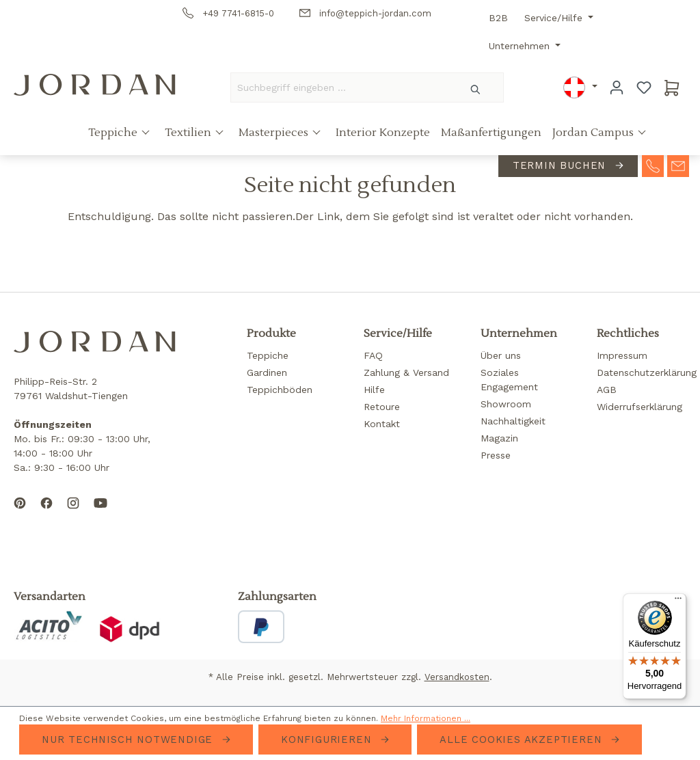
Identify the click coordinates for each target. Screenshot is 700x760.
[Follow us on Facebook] (46, 514)
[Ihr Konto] (617, 87)
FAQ (373, 355)
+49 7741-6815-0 (228, 13)
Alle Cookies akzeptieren (523, 739)
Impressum (622, 355)
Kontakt (382, 424)
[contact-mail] (678, 165)
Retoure (382, 407)
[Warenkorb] (672, 87)
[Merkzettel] (644, 87)
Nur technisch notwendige (129, 739)
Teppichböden (280, 390)
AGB (607, 390)
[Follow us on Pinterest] (20, 514)
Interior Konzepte (383, 133)
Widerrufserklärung (640, 407)
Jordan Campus (594, 133)
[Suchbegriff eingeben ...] (340, 87)
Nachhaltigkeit (513, 421)
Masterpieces (275, 133)
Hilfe (374, 390)
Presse (496, 455)
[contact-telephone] (653, 165)
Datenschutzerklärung (647, 372)
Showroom (506, 404)
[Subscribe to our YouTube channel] (100, 514)
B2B (498, 18)
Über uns (501, 355)
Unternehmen (521, 46)
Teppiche (114, 133)
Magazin (499, 438)
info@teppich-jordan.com (365, 13)
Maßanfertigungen (491, 133)
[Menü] (678, 601)
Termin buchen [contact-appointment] (561, 165)
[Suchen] (476, 87)
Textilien (189, 133)
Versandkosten (457, 677)
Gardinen (267, 372)
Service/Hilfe (555, 18)
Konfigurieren (328, 739)
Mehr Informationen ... (426, 718)
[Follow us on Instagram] (73, 514)
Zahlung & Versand (406, 372)
